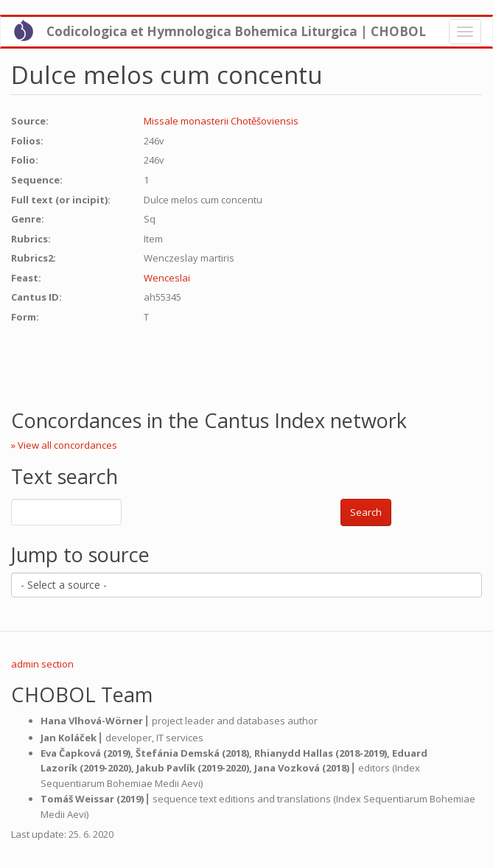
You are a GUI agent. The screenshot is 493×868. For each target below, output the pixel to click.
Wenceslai (167, 278)
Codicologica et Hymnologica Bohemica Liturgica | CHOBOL (236, 31)
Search (366, 512)
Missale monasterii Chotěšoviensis (221, 121)
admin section (42, 664)
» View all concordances (64, 445)
